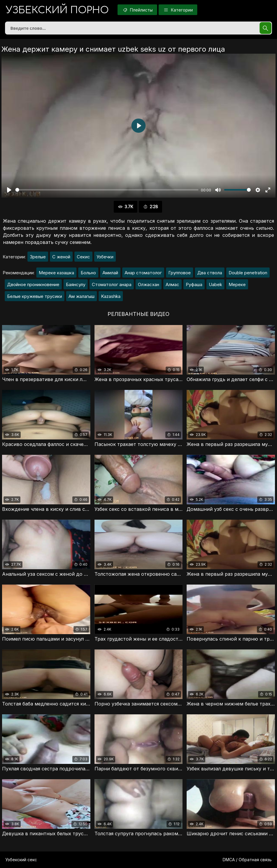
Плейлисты (137, 10)
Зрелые (38, 257)
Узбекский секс (21, 860)
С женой (61, 257)
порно (57, 10)
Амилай (110, 273)
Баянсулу (76, 284)
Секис (83, 257)
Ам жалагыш (82, 296)
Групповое (180, 273)
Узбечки (105, 257)
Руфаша (194, 284)
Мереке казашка (56, 273)
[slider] (107, 190)
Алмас (172, 284)
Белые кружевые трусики (35, 296)
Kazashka (111, 296)
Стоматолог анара (112, 284)
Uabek (215, 284)
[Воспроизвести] (9, 190)
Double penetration (248, 273)
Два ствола (210, 273)
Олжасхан (149, 284)
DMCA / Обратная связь (247, 860)
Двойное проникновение (33, 284)
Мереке (237, 284)
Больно (88, 273)
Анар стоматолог (143, 273)
